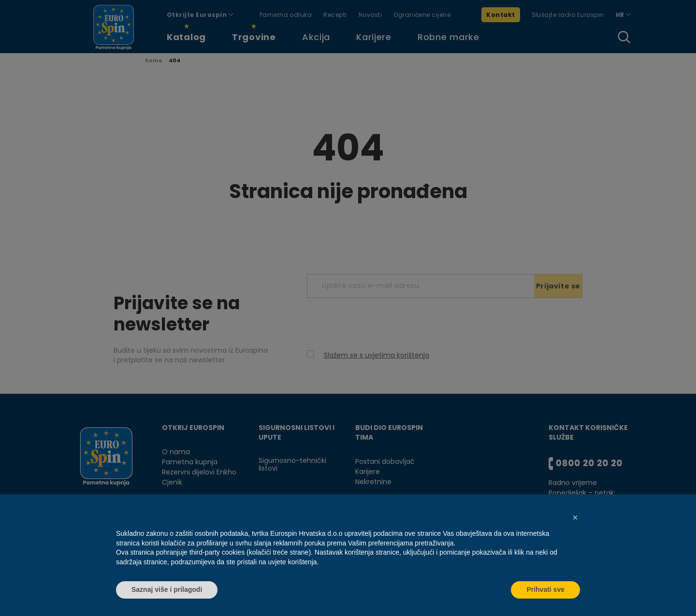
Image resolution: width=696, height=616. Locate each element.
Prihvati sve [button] (545, 589)
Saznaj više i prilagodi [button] (167, 589)
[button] (575, 517)
